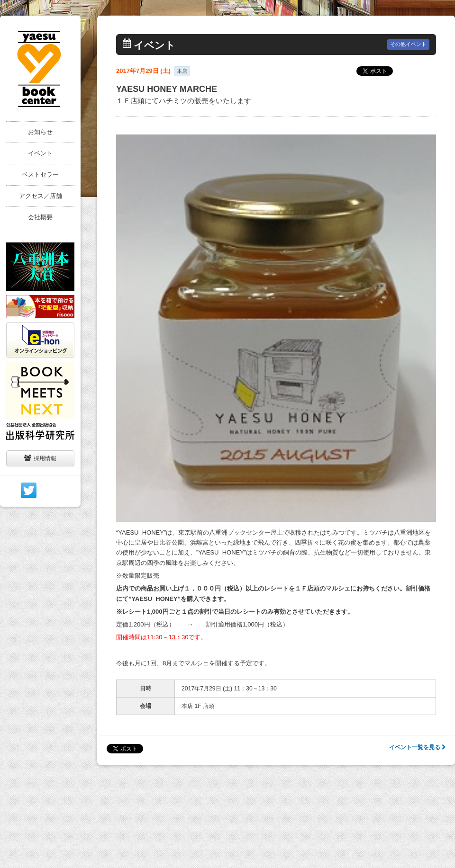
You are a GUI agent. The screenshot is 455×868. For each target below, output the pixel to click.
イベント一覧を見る (417, 747)
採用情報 (40, 458)
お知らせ (40, 132)
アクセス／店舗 (41, 196)
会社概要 (40, 217)
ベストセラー (40, 174)
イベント (40, 153)
